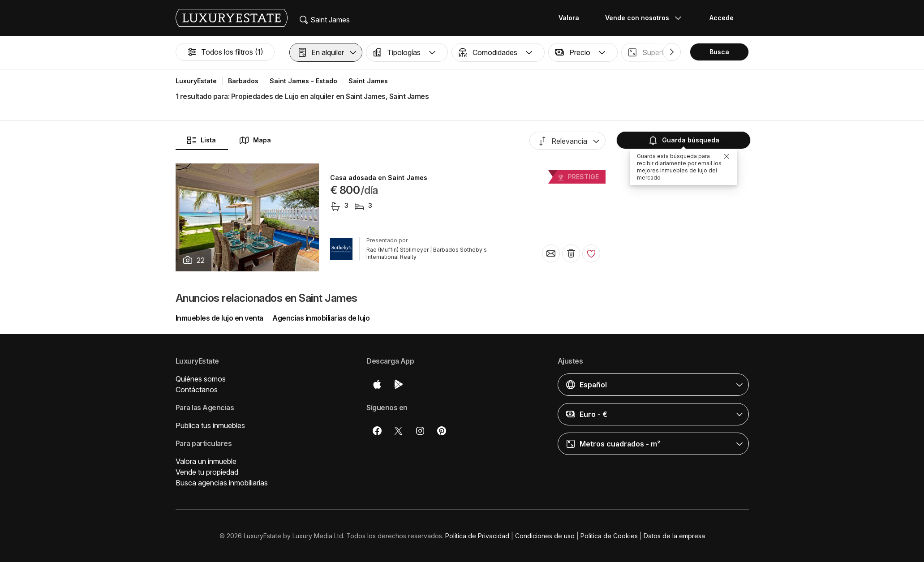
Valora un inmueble (206, 461)
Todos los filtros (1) (225, 52)
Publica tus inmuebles (210, 425)
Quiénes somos (201, 379)
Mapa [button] (255, 140)
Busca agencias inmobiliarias (222, 483)
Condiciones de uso (545, 536)
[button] (326, 52)
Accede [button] (722, 18)
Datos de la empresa (674, 536)
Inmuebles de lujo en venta (219, 318)
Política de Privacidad (477, 536)
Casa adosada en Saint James (379, 178)
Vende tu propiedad (207, 472)
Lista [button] (201, 140)
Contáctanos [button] (197, 390)
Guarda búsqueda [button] (683, 140)
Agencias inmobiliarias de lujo (321, 318)
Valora (569, 18)
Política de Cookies (609, 536)
